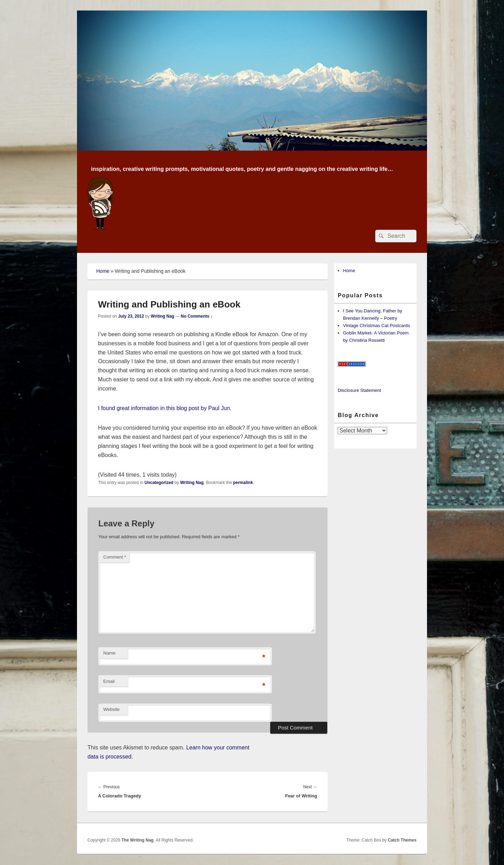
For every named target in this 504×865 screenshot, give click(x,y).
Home (103, 271)
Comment (115, 557)
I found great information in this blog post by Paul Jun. (166, 408)
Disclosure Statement (359, 390)
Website (111, 709)
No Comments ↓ (197, 316)
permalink (243, 483)
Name (109, 653)
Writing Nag (163, 316)
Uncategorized (159, 483)
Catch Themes (402, 840)
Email (109, 681)
